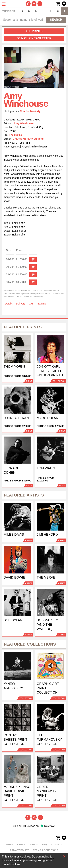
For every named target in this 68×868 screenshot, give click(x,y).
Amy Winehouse (24, 123)
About (34, 845)
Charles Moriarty (30, 111)
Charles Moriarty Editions (28, 139)
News (10, 845)
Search (56, 20)
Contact (57, 845)
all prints (34, 31)
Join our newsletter (34, 38)
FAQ (45, 845)
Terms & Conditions (46, 850)
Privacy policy (19, 850)
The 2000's (16, 135)
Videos (21, 845)
